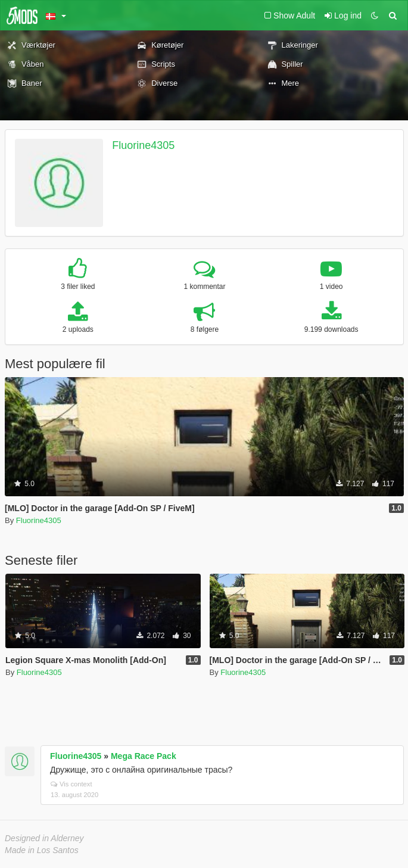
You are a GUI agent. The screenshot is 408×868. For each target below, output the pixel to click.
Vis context (71, 784)
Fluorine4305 (143, 145)
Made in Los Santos (42, 850)
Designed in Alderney (44, 838)
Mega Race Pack (144, 756)
